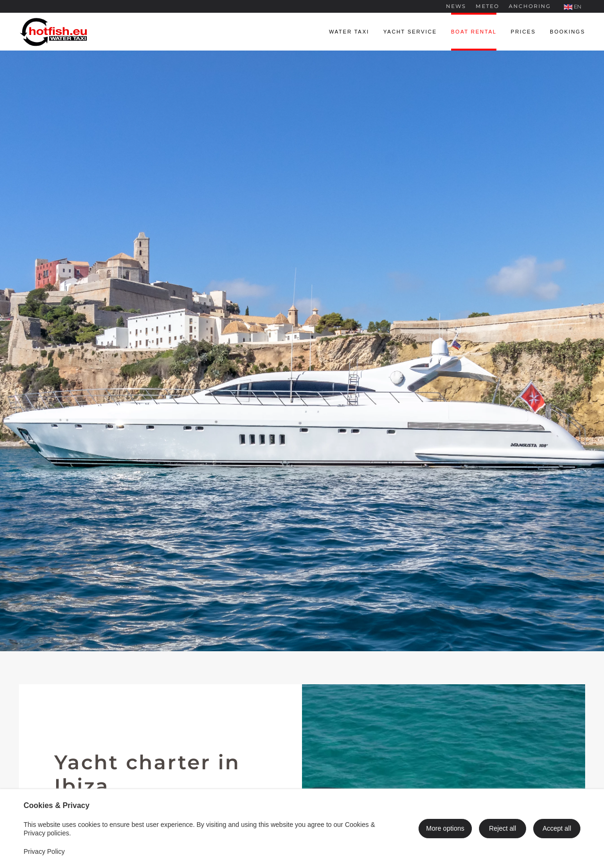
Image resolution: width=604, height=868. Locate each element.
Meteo (487, 6)
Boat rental (474, 32)
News (456, 6)
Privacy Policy (44, 851)
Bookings (567, 32)
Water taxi (349, 32)
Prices (523, 32)
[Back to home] (54, 32)
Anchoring (530, 6)
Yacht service (410, 32)
